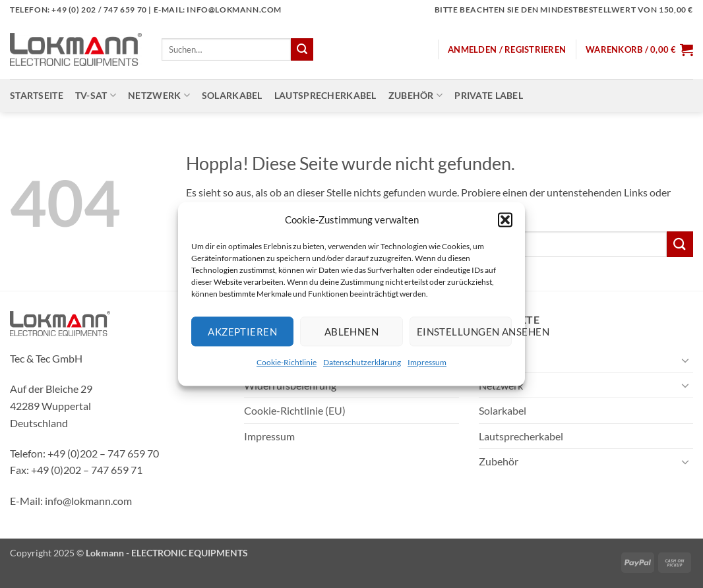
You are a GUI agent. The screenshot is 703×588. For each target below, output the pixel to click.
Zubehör (416, 95)
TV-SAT (96, 95)
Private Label (489, 95)
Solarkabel (232, 95)
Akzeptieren (242, 332)
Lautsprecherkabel (325, 95)
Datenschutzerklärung (362, 362)
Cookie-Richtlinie (287, 362)
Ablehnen (352, 332)
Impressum (427, 362)
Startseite (37, 95)
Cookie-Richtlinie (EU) (295, 410)
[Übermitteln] (302, 49)
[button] (505, 220)
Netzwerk (159, 95)
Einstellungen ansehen (464, 332)
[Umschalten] (685, 360)
